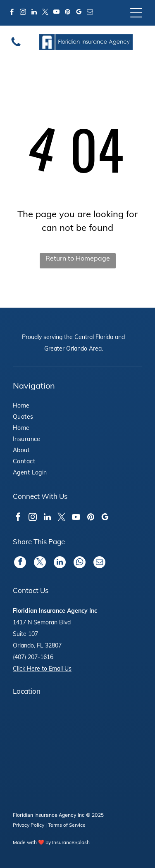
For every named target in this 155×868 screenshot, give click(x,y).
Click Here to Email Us (42, 669)
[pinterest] (68, 13)
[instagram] (23, 13)
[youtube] (57, 13)
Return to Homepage (78, 258)
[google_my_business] (79, 13)
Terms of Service (67, 825)
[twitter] (45, 13)
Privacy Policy (29, 825)
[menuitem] (36, 407)
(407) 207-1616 (33, 657)
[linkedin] (34, 13)
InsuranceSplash (71, 842)
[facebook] (12, 13)
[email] (90, 13)
